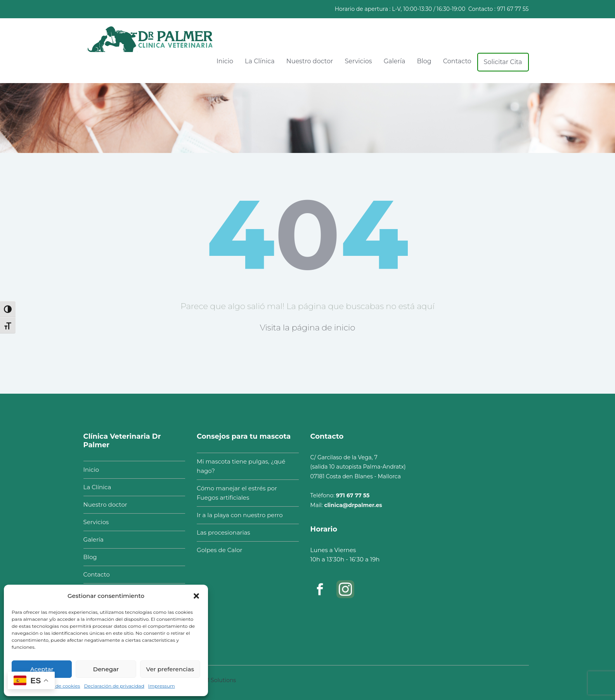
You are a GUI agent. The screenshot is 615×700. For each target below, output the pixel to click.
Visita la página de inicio (308, 327)
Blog (424, 61)
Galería (395, 61)
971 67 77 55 (513, 9)
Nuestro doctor (310, 61)
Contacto (457, 61)
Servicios (358, 61)
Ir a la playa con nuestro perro (236, 515)
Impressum (162, 686)
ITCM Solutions (216, 677)
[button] (196, 596)
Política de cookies (58, 686)
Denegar (106, 669)
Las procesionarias (220, 532)
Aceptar (42, 669)
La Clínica (260, 61)
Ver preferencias (170, 669)
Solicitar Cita (503, 62)
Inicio (225, 61)
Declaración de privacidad (114, 686)
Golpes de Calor (216, 550)
